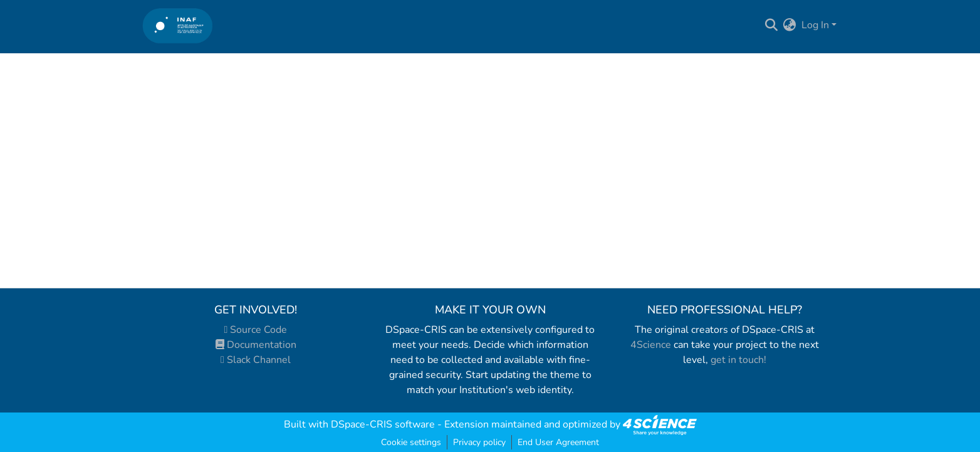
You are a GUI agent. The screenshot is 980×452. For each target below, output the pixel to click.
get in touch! (738, 360)
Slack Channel (256, 360)
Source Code (256, 330)
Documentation (256, 345)
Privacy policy (479, 442)
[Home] (178, 25)
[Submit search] (772, 25)
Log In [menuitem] (815, 25)
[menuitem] (790, 25)
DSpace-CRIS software (383, 424)
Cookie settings (411, 442)
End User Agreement (558, 442)
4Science (651, 345)
